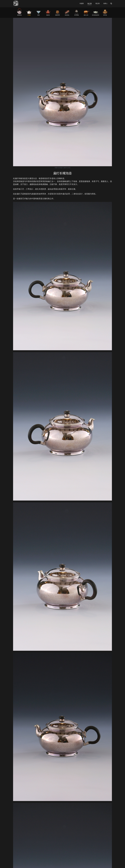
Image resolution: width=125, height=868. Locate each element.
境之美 (98, 3)
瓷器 (39, 15)
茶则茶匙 (67, 15)
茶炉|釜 (105, 15)
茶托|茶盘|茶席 (96, 15)
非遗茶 (82, 3)
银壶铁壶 (19, 15)
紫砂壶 (48, 15)
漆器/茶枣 (58, 15)
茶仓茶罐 (77, 15)
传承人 (105, 3)
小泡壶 (29, 15)
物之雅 (90, 3)
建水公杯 (86, 15)
